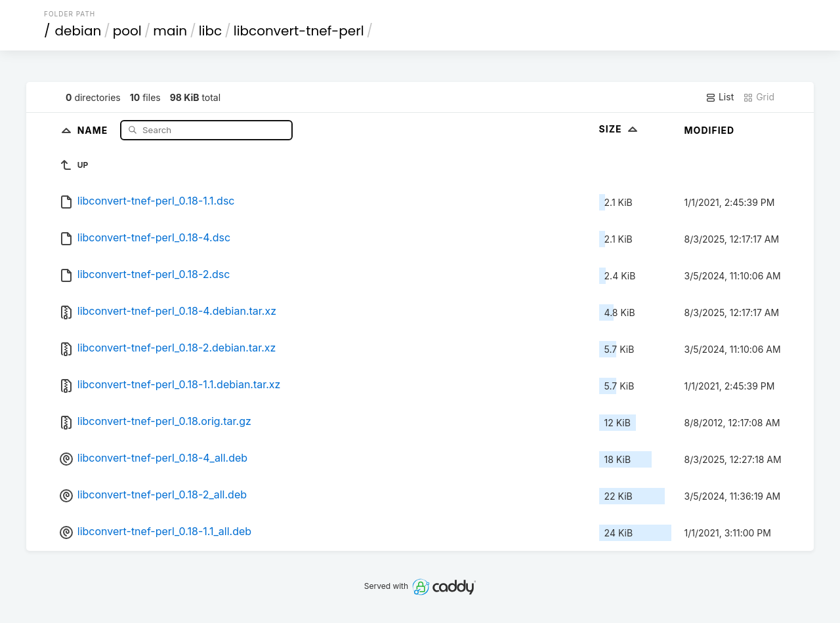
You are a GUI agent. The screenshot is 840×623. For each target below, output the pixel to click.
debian (78, 31)
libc (211, 31)
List (720, 97)
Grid (759, 97)
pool (127, 31)
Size (620, 129)
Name (94, 130)
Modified (710, 130)
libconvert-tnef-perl (299, 31)
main (170, 31)
